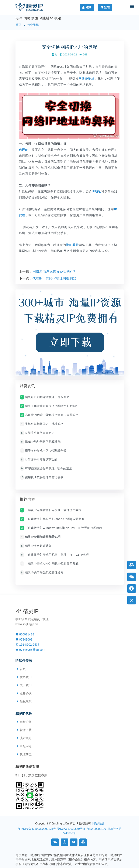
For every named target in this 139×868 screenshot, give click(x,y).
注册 (87, 7)
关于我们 (26, 685)
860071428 (25, 634)
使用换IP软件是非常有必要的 (42, 478)
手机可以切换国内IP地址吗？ (42, 424)
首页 (18, 25)
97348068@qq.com (30, 650)
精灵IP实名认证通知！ (37, 546)
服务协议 (26, 693)
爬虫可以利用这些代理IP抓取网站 (45, 397)
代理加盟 (26, 754)
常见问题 (26, 746)
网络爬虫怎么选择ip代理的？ (54, 272)
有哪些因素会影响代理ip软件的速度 (46, 469)
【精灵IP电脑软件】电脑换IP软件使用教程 (51, 511)
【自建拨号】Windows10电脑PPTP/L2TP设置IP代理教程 (61, 529)
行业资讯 (33, 25)
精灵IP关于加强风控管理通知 (42, 573)
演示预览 (26, 738)
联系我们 (26, 677)
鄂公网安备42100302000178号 (37, 829)
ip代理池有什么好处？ (37, 433)
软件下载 (26, 730)
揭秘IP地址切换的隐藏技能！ (42, 442)
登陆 (105, 7)
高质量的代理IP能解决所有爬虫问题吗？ (49, 415)
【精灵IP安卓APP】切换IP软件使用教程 (49, 564)
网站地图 (98, 823)
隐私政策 (26, 701)
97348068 (24, 639)
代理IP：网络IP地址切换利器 (54, 279)
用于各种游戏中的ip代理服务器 (43, 451)
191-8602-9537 (27, 645)
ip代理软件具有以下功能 (39, 460)
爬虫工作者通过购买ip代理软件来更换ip (49, 406)
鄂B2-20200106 (96, 829)
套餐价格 (26, 722)
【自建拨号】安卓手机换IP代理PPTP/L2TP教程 (54, 555)
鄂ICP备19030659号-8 (71, 829)
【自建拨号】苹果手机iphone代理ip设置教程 (52, 520)
